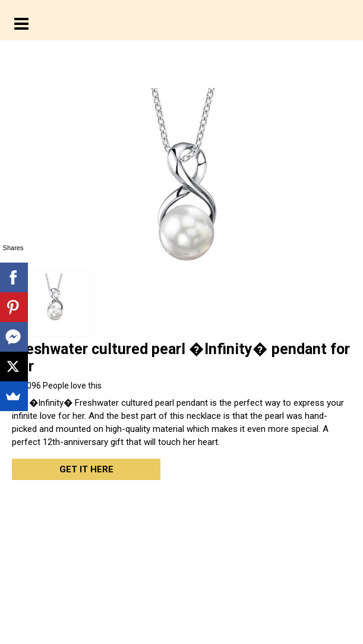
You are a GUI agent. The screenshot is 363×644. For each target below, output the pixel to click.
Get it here (86, 469)
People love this (57, 386)
